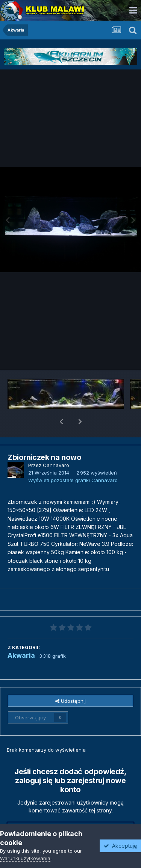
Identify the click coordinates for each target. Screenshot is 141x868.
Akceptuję (120, 846)
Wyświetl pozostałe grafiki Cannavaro (73, 461)
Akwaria (21, 636)
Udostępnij (70, 681)
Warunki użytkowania (25, 858)
